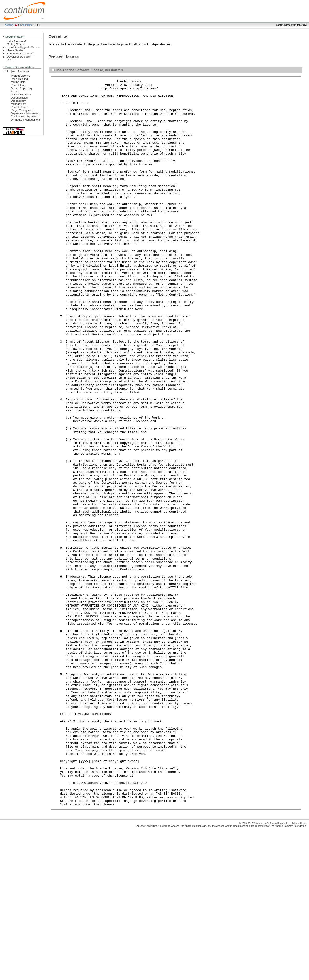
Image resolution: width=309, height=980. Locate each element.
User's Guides (15, 50)
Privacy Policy (299, 969)
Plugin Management (22, 110)
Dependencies (19, 98)
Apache (9, 25)
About (14, 91)
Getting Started (16, 44)
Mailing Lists (18, 82)
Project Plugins (20, 107)
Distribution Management (25, 120)
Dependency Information (25, 113)
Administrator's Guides (20, 54)
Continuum (26, 25)
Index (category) (16, 41)
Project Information (18, 71)
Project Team (18, 85)
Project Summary (21, 95)
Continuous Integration (24, 116)
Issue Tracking (19, 79)
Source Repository (22, 88)
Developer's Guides (18, 57)
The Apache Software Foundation (271, 969)
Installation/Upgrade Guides (23, 47)
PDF (10, 60)
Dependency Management (18, 102)
